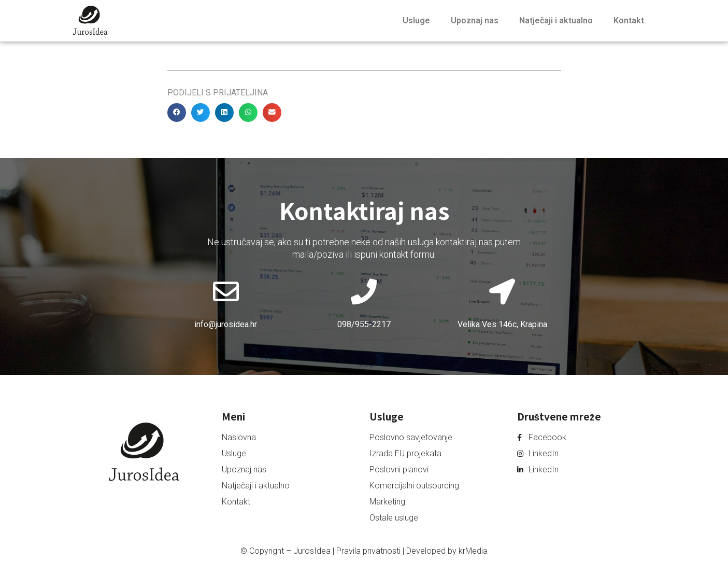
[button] (177, 113)
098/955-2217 (364, 324)
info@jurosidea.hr (226, 324)
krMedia (473, 551)
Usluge (416, 20)
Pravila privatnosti (368, 551)
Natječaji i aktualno (556, 20)
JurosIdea (312, 551)
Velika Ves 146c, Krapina (502, 324)
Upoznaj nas (475, 20)
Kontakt (629, 20)
